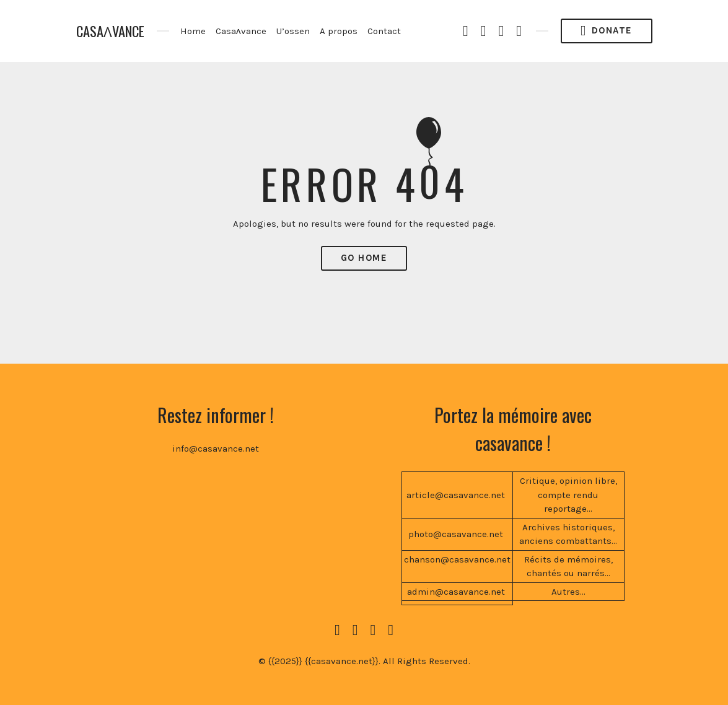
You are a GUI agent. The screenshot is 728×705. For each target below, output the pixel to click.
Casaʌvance (241, 31)
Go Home (364, 258)
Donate (606, 31)
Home (193, 31)
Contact (384, 31)
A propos (339, 31)
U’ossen (293, 31)
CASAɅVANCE (110, 31)
